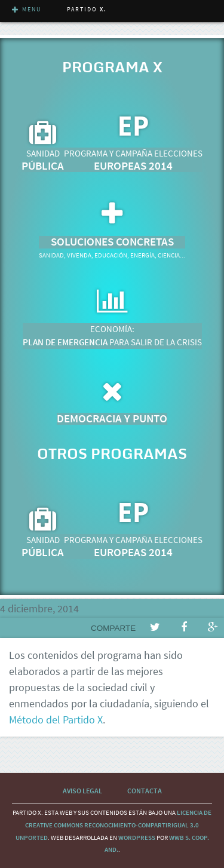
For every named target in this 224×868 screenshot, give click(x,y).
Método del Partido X (56, 720)
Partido (87, 9)
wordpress (137, 838)
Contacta (145, 791)
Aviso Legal (82, 791)
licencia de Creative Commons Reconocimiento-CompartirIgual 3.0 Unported (114, 825)
